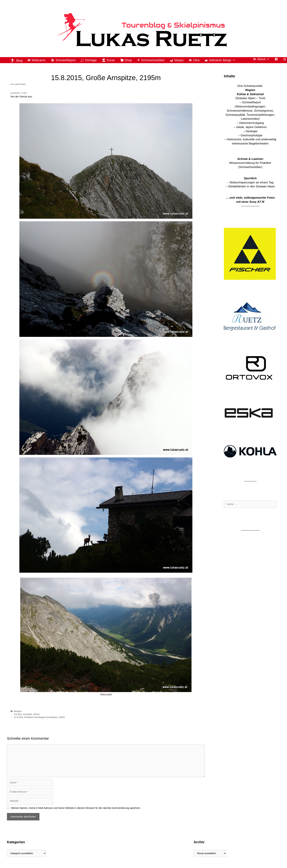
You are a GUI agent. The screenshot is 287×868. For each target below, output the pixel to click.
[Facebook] (276, 59)
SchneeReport (66, 60)
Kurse (111, 60)
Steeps (179, 60)
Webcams (39, 60)
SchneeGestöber (153, 60)
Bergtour (18, 711)
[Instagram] (285, 59)
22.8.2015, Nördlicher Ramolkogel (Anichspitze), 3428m (39, 717)
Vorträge (91, 60)
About (263, 59)
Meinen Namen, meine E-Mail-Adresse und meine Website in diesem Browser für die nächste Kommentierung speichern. (76, 808)
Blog (19, 61)
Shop (128, 60)
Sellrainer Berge (222, 60)
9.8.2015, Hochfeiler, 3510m (27, 714)
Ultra (196, 60)
